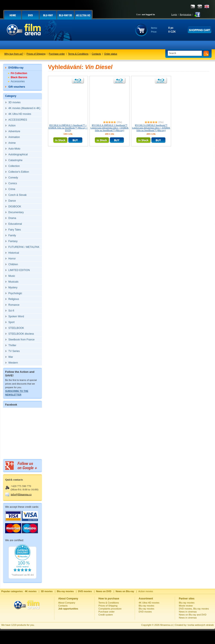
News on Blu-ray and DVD (193, 615)
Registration (185, 14)
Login (174, 14)
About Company (67, 603)
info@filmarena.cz (21, 494)
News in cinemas (188, 612)
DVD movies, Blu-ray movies (194, 609)
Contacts (96, 54)
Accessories (18, 81)
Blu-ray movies (147, 606)
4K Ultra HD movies (149, 603)
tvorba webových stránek (201, 625)
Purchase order (57, 54)
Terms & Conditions (78, 54)
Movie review (186, 606)
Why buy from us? (14, 54)
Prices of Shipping (36, 54)
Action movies (146, 591)
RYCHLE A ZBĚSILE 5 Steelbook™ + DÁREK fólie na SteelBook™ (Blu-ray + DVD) (68, 128)
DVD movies (145, 612)
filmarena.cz (166, 625)
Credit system (106, 615)
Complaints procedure (110, 609)
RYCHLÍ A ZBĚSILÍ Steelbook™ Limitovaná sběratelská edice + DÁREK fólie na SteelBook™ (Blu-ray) (151, 128)
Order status (111, 54)
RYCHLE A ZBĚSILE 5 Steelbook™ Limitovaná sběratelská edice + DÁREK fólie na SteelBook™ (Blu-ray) (110, 128)
